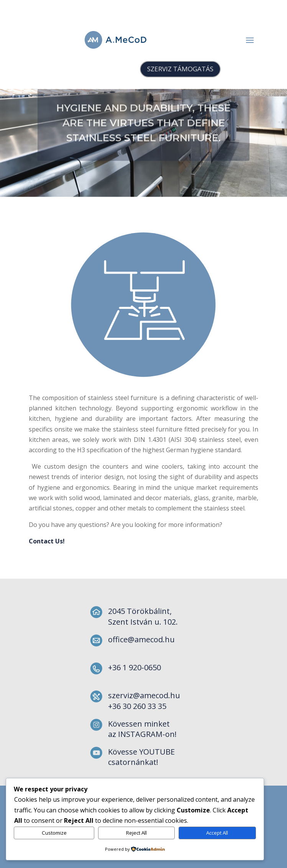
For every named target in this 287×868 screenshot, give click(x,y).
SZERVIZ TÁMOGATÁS (180, 69)
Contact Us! (238, 541)
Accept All (217, 833)
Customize (54, 833)
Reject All (136, 833)
